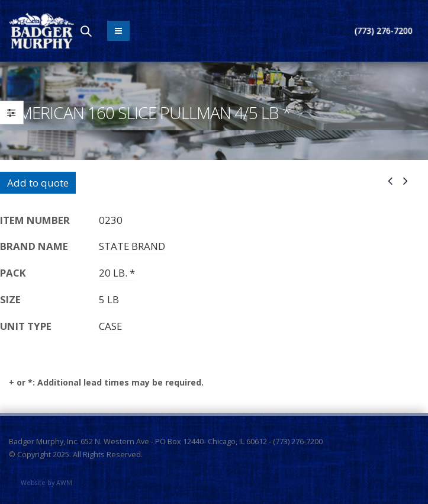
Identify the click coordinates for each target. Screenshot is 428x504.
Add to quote (38, 183)
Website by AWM (46, 483)
